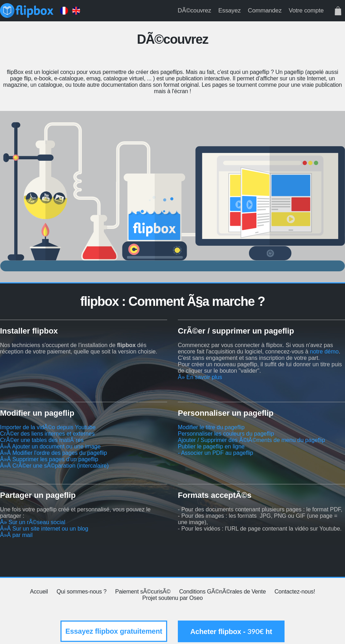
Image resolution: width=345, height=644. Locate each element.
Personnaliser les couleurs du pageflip (226, 434)
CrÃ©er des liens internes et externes (47, 434)
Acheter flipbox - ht (231, 631)
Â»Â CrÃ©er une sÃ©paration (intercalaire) (54, 466)
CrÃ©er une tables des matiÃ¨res (42, 440)
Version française (64, 11)
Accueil (39, 592)
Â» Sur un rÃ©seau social (33, 522)
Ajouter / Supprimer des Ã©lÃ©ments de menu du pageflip (251, 440)
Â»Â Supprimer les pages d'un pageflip (49, 459)
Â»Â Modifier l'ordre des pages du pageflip (54, 453)
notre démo (324, 352)
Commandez (265, 10)
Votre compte (306, 10)
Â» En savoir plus (200, 377)
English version (76, 11)
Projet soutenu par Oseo (172, 598)
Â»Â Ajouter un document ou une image (50, 446)
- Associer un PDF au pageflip (216, 453)
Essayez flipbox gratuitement (114, 631)
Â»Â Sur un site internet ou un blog (44, 529)
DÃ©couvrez (195, 10)
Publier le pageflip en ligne (211, 446)
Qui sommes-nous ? (81, 592)
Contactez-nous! (295, 592)
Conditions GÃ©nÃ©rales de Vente (223, 592)
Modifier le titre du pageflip (211, 427)
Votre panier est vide (338, 11)
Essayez (230, 10)
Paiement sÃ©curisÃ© (143, 592)
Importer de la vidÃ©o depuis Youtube (48, 427)
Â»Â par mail (16, 535)
